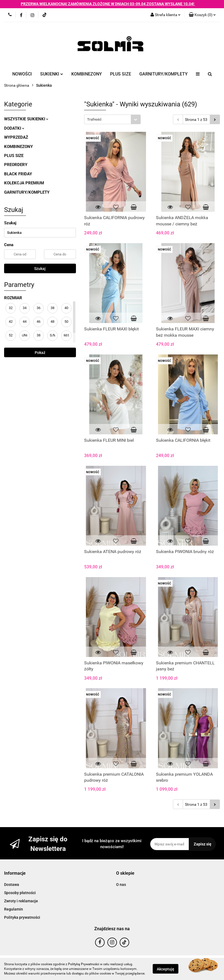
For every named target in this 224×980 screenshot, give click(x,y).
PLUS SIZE (121, 74)
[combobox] (112, 119)
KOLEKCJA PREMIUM (24, 183)
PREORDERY (16, 165)
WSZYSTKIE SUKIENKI (26, 119)
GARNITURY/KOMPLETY (163, 74)
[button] (202, 15)
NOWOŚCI (22, 74)
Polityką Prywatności (84, 964)
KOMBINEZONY (87, 74)
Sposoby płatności (20, 893)
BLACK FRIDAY (18, 174)
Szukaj (40, 269)
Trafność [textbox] (94, 119)
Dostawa (12, 885)
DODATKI (14, 128)
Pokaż (40, 353)
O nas (121, 885)
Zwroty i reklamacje (21, 901)
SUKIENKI (52, 74)
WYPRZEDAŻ (16, 137)
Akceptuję (166, 969)
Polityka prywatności (22, 917)
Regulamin (14, 909)
